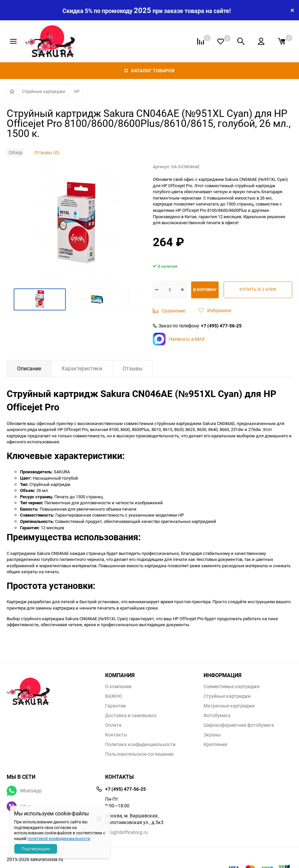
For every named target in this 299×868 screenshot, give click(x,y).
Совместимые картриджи (232, 686)
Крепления (215, 744)
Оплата (113, 725)
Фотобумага (217, 715)
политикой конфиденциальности (59, 838)
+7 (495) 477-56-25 (221, 326)
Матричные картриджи (229, 706)
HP (77, 91)
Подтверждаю (36, 849)
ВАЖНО (114, 696)
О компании (118, 686)
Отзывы (132, 368)
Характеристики (82, 368)
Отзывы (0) (47, 152)
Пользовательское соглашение (139, 754)
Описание (29, 368)
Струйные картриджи (44, 91)
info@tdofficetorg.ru (126, 832)
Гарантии (115, 706)
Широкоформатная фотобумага (239, 725)
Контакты (116, 735)
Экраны (212, 735)
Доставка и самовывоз (131, 715)
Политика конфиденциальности (140, 744)
